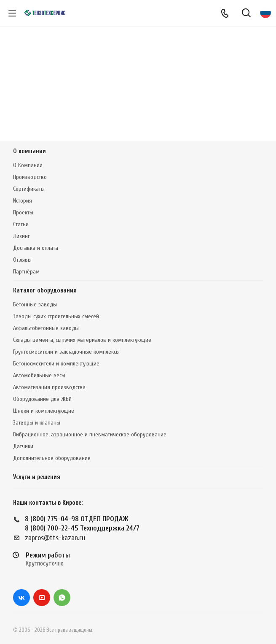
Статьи (21, 224)
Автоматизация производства (49, 387)
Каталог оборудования (45, 291)
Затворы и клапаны (37, 423)
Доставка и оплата (36, 248)
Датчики (23, 446)
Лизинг (21, 236)
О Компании (28, 165)
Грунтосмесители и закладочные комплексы (66, 352)
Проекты (23, 212)
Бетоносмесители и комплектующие (56, 364)
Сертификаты (29, 189)
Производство (30, 177)
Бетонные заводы (35, 304)
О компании (29, 151)
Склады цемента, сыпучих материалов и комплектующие (82, 340)
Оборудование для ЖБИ (42, 399)
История (23, 201)
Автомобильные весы (39, 375)
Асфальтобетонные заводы (46, 328)
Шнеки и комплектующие (44, 411)
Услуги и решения (37, 477)
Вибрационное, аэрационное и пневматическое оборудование (90, 434)
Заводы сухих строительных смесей (56, 316)
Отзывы (22, 260)
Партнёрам (26, 272)
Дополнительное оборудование (52, 458)
